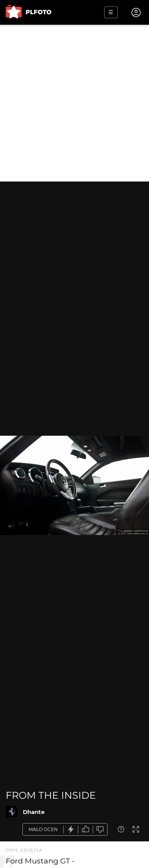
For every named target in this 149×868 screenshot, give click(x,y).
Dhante (34, 812)
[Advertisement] (74, 103)
